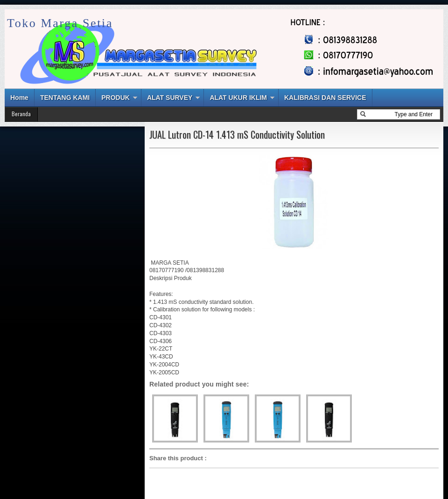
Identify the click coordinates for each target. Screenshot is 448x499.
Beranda (21, 114)
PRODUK (115, 98)
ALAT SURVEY (170, 98)
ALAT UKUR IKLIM (238, 98)
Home (19, 98)
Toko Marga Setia (60, 23)
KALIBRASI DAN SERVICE (325, 98)
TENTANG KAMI (65, 98)
